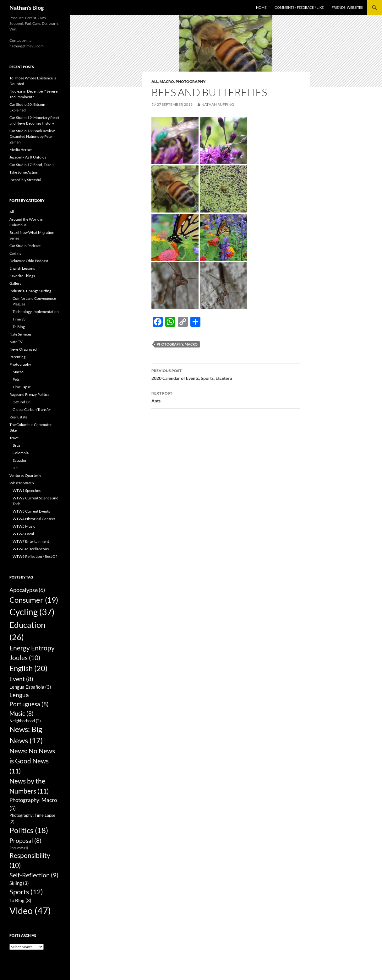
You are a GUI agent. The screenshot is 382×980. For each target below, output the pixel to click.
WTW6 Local (23, 534)
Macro (167, 81)
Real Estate (18, 417)
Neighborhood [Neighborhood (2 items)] (25, 721)
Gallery (15, 283)
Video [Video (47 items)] (30, 910)
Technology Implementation (36, 312)
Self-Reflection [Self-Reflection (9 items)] (34, 875)
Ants (226, 396)
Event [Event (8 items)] (21, 679)
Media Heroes (21, 150)
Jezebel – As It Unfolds (28, 157)
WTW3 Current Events (31, 511)
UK (15, 468)
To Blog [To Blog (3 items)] (20, 900)
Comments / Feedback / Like (299, 7)
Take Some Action (24, 172)
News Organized (23, 349)
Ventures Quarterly (25, 475)
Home (261, 7)
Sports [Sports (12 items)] (26, 892)
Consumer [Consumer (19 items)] (34, 600)
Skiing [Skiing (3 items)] (19, 883)
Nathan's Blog (27, 8)
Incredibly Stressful (25, 180)
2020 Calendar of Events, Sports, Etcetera (226, 374)
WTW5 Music (24, 526)
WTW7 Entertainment (31, 541)
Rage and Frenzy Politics (29, 394)
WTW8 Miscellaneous (31, 549)
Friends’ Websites (347, 7)
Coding (15, 253)
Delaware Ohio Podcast (29, 261)
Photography (191, 81)
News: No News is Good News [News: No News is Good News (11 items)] (32, 761)
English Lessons (22, 268)
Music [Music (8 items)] (22, 713)
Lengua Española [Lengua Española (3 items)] (30, 687)
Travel (14, 438)
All (155, 81)
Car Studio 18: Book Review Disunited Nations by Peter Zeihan (32, 136)
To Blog (19, 327)
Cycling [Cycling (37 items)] (32, 612)
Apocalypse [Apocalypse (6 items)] (27, 590)
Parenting (17, 357)
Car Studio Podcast (25, 246)
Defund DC (22, 402)
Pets (16, 379)
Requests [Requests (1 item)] (19, 848)
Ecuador (20, 460)
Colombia (21, 453)
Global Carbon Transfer (32, 409)
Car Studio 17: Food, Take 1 (32, 165)
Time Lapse (22, 387)
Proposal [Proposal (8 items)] (25, 840)
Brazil (17, 445)
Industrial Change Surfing (30, 291)
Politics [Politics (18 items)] (29, 830)
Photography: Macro (177, 344)
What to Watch (22, 483)
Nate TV (16, 342)
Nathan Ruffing (218, 104)
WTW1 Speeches (27, 490)
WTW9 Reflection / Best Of (35, 556)
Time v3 (19, 319)
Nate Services (20, 334)
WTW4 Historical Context (34, 519)
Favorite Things (22, 276)
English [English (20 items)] (28, 668)
